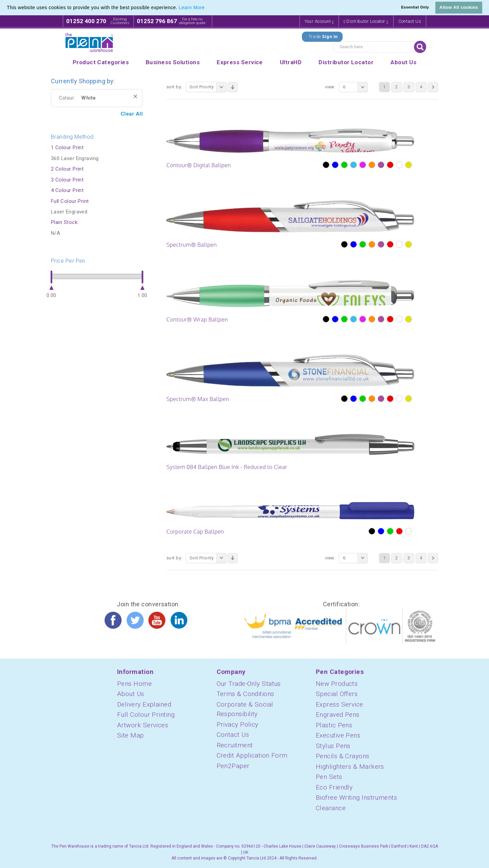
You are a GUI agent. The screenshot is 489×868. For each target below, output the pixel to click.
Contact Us (410, 21)
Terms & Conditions (246, 694)
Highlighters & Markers (350, 767)
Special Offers (337, 694)
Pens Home (134, 684)
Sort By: (174, 87)
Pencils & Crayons (343, 756)
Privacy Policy (238, 724)
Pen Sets (329, 777)
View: (330, 87)
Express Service (340, 704)
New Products (337, 684)
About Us (131, 694)
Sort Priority (208, 87)
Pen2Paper (233, 766)
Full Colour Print (70, 201)
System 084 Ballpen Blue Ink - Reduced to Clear (227, 467)
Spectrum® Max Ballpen (198, 399)
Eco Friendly (334, 787)
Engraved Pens (338, 715)
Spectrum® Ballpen (192, 245)
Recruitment (235, 745)
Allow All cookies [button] (459, 7)
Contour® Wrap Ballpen (197, 319)
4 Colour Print (67, 190)
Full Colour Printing (146, 715)
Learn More (192, 7)
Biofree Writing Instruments (356, 797)
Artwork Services (143, 725)
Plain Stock (64, 222)
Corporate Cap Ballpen (195, 532)
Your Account (319, 22)
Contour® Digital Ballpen (199, 165)
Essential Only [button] (415, 7)
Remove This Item (135, 96)
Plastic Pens (334, 725)
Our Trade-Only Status (249, 684)
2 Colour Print (67, 169)
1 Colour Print (67, 147)
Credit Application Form (252, 755)
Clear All (132, 114)
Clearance (331, 808)
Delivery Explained (144, 704)
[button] (207, 8)
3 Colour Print (67, 180)
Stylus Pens (333, 746)
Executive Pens (338, 735)
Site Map (131, 735)
